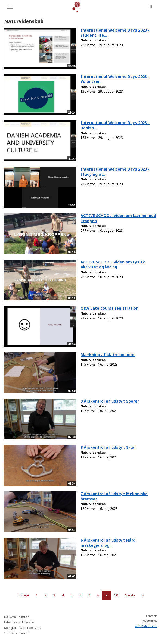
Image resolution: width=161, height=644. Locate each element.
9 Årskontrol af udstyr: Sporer (110, 401)
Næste (130, 595)
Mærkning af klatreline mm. (108, 355)
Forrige (23, 595)
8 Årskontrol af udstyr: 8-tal (108, 447)
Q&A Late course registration (109, 308)
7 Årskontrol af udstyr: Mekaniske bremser (114, 496)
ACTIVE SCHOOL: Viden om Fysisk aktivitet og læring (113, 265)
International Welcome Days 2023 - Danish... (115, 125)
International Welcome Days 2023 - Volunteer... (115, 79)
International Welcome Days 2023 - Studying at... (115, 172)
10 (116, 595)
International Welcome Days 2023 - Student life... (115, 33)
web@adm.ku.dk (146, 626)
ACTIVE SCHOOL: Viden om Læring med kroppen (118, 218)
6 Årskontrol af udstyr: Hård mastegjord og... (108, 543)
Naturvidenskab (93, 40)
